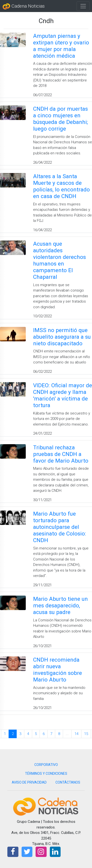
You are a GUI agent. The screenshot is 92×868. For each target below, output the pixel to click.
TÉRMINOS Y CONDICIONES (46, 774)
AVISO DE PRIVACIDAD (29, 782)
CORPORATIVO (46, 765)
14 (77, 734)
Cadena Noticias (24, 6)
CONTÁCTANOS (68, 782)
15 (86, 734)
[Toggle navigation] (83, 6)
